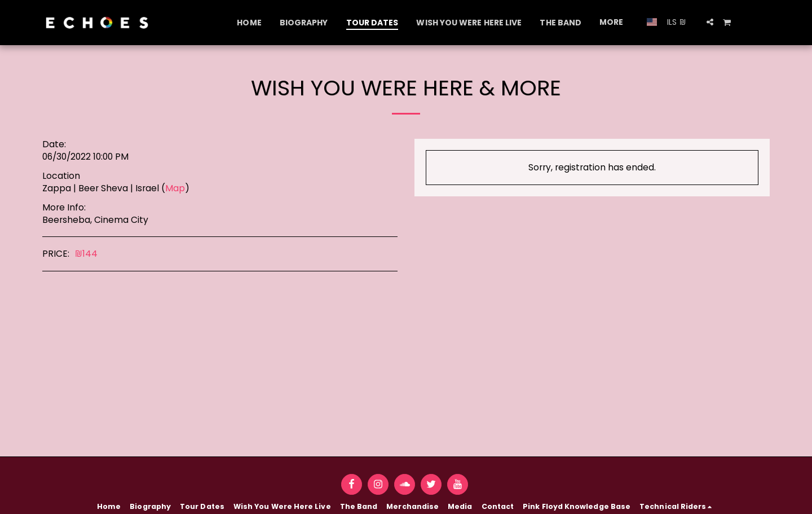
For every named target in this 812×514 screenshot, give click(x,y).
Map (175, 188)
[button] (710, 22)
